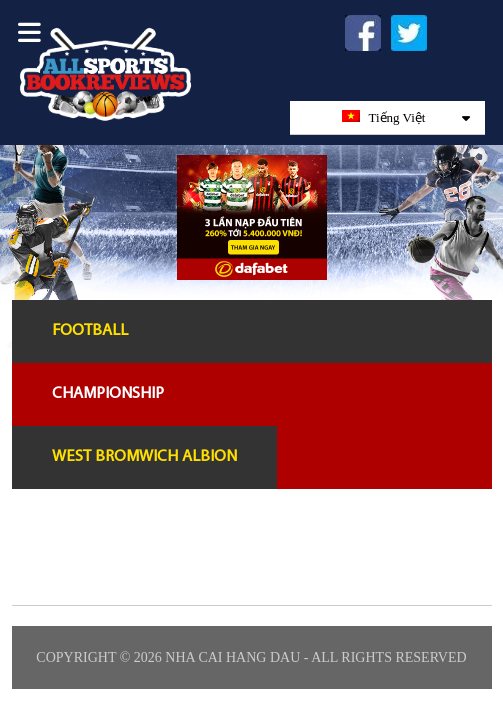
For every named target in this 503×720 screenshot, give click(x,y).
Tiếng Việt (406, 117)
